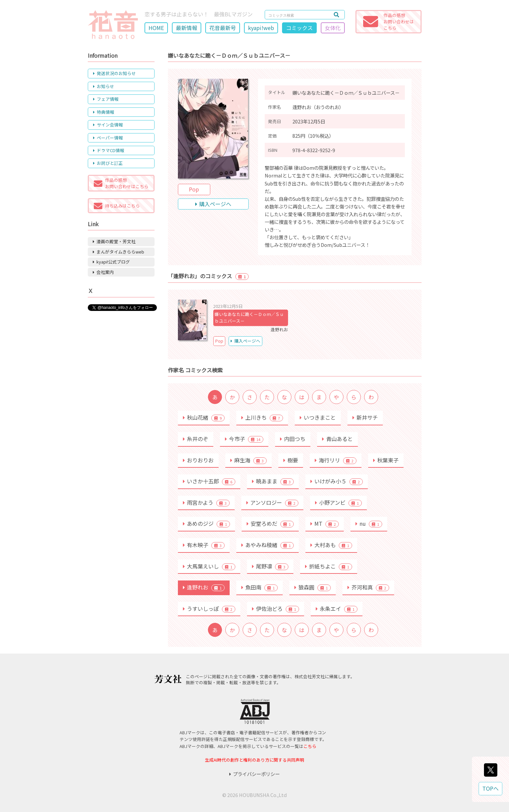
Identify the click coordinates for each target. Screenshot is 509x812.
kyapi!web (261, 28)
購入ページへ (213, 204)
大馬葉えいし (209, 566)
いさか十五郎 (209, 481)
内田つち (293, 439)
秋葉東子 (386, 460)
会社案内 (103, 272)
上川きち (262, 417)
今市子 (244, 439)
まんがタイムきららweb (118, 252)
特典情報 (104, 112)
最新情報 (187, 28)
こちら (310, 746)
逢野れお (204, 587)
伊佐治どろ (276, 608)
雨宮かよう (206, 502)
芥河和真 (368, 587)
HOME (156, 28)
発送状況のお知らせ (114, 73)
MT (325, 523)
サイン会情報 (108, 125)
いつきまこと (318, 417)
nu (369, 523)
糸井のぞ (196, 439)
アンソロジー (272, 502)
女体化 (333, 28)
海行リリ (336, 460)
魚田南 (260, 587)
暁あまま (273, 481)
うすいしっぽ (209, 608)
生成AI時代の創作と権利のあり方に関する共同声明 (254, 760)
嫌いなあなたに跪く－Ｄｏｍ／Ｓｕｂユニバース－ (249, 317)
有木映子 (204, 545)
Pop (194, 189)
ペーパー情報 (108, 138)
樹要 (291, 460)
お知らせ (104, 86)
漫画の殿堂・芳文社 (114, 241)
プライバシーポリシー (254, 774)
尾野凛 (270, 566)
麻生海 (248, 460)
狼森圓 (313, 587)
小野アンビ (338, 502)
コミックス (299, 28)
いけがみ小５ (337, 481)
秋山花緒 (204, 417)
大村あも (331, 545)
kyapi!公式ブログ (111, 262)
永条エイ (337, 608)
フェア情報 (106, 99)
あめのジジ (206, 523)
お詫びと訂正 (108, 163)
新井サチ (365, 417)
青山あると (337, 439)
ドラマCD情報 (109, 150)
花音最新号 (223, 28)
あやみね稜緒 (268, 545)
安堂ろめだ (270, 523)
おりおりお (198, 460)
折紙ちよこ (329, 566)
